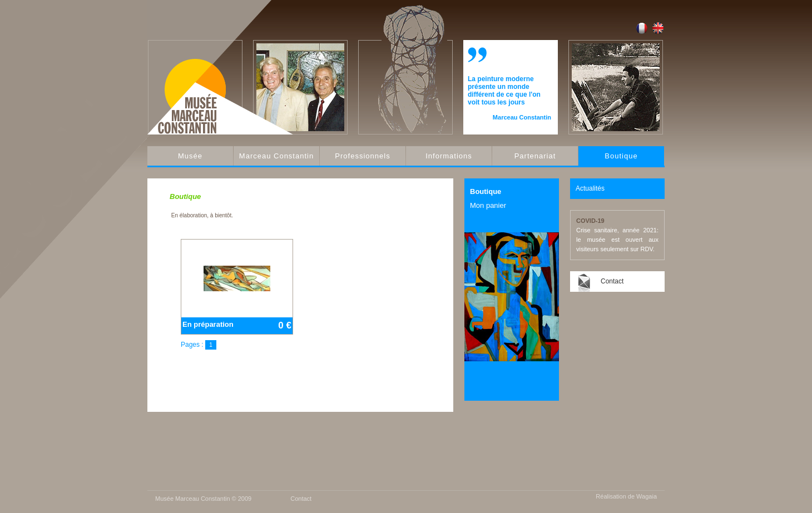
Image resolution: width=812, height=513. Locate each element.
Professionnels (362, 156)
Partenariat (535, 156)
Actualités (590, 188)
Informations (449, 156)
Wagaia (647, 496)
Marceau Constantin (276, 156)
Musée (190, 156)
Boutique (621, 156)
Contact (612, 281)
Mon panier (488, 205)
